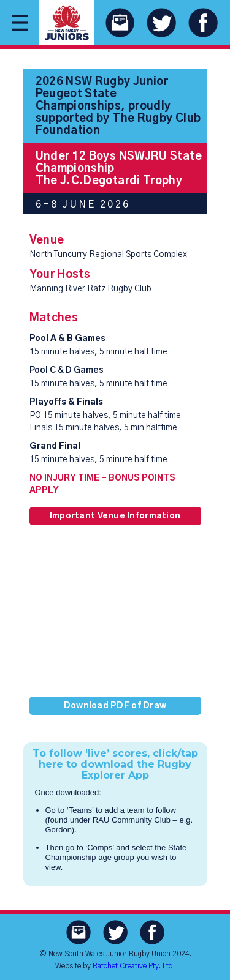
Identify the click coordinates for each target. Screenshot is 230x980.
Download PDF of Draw (115, 706)
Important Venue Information (115, 516)
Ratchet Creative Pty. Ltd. (134, 966)
